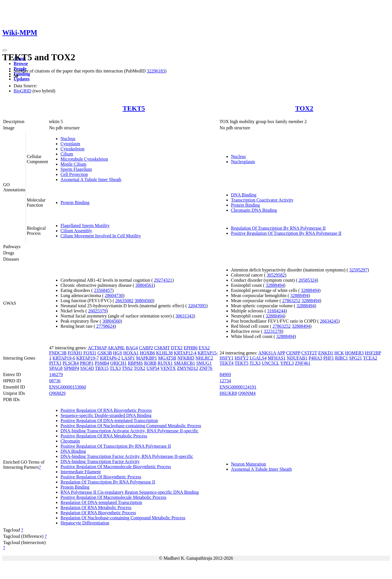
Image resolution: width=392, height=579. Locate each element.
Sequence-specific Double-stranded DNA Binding (106, 415)
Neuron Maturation (248, 464)
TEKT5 (134, 108)
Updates (22, 79)
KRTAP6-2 (110, 358)
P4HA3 (315, 358)
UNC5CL (270, 363)
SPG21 (355, 358)
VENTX (168, 368)
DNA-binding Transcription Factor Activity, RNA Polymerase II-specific (127, 456)
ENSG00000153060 (68, 387)
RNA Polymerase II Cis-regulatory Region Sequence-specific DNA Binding (130, 492)
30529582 (276, 275)
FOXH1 (75, 353)
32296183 (156, 71)
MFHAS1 (277, 358)
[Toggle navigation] (5, 50)
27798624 (105, 326)
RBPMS (135, 363)
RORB (150, 363)
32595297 (358, 270)
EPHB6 (191, 348)
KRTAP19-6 (64, 358)
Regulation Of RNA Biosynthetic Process (98, 513)
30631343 (185, 316)
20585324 (308, 280)
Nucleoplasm (243, 162)
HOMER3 (355, 353)
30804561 (144, 285)
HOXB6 (147, 353)
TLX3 (115, 368)
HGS (118, 353)
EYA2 (204, 348)
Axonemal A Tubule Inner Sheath (91, 179)
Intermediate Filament (81, 472)
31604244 (276, 311)
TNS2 (127, 368)
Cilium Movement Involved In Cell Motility (101, 236)
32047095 (197, 306)
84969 (225, 374)
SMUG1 (204, 363)
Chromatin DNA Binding (254, 210)
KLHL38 (164, 353)
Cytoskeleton (72, 149)
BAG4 (132, 348)
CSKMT (162, 348)
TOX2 (304, 108)
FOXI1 (90, 353)
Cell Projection (74, 174)
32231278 (273, 331)
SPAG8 (56, 368)
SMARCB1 (184, 363)
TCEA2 (370, 358)
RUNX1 (165, 363)
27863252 (291, 301)
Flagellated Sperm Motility (85, 226)
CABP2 (146, 348)
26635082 (124, 301)
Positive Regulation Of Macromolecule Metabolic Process (113, 497)
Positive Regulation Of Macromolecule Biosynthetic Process (116, 467)
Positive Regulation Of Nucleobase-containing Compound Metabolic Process (131, 426)
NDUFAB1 (297, 358)
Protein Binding (75, 203)
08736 (55, 381)
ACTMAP (97, 348)
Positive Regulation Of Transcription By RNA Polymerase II (286, 233)
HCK (339, 353)
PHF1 (329, 358)
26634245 (329, 321)
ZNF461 (303, 363)
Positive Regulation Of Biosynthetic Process (101, 477)
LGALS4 (258, 358)
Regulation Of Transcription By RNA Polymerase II (278, 228)
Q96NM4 (247, 393)
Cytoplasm (70, 144)
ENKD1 (326, 353)
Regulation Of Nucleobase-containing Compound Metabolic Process (123, 518)
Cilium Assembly (76, 231)
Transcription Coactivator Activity (262, 200)
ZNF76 (206, 368)
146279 (56, 374)
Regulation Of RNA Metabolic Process (96, 508)
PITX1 (55, 363)
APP (281, 353)
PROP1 (87, 363)
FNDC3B (58, 353)
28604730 (114, 295)
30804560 (144, 301)
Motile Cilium (73, 164)
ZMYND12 (188, 368)
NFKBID (186, 358)
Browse (21, 64)
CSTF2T (309, 353)
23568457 (103, 290)
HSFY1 (227, 358)
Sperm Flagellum (76, 169)
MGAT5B (167, 358)
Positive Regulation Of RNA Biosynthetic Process (106, 410)
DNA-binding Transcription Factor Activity (100, 461)
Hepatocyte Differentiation (85, 523)
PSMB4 (102, 363)
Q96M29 (57, 393)
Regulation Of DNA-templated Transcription (101, 502)
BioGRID (22, 91)
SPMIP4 (71, 368)
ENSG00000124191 (238, 387)
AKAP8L (116, 348)
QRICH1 (118, 363)
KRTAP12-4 (185, 353)
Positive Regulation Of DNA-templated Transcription (109, 421)
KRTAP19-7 (87, 358)
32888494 (275, 285)
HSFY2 (242, 358)
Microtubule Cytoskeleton (84, 159)
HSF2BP (373, 353)
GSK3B (105, 353)
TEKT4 (227, 363)
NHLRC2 (204, 358)
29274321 (163, 280)
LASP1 (128, 358)
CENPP (293, 353)
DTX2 (177, 348)
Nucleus (68, 139)
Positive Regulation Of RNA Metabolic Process (104, 436)
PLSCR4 (71, 363)
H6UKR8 (228, 393)
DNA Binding (244, 195)
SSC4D (87, 368)
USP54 (153, 368)
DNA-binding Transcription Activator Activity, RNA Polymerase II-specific (130, 431)
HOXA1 (131, 353)
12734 (225, 381)
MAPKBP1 (147, 358)
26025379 (97, 311)
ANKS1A (267, 353)
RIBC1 (342, 358)
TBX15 (102, 368)
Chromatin (70, 441)
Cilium (67, 154)
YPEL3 (287, 363)
